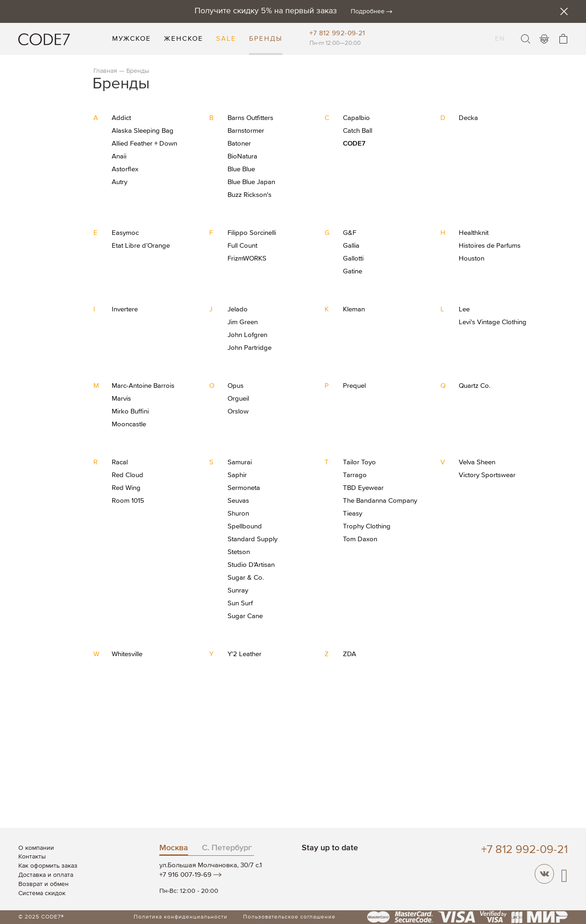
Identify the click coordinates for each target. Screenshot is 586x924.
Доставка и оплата (46, 875)
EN (500, 33)
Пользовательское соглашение (289, 917)
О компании (36, 848)
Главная (105, 71)
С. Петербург (227, 848)
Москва (174, 848)
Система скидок (42, 893)
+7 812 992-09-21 (337, 33)
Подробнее (368, 11)
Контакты (32, 857)
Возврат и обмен (43, 884)
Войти (544, 39)
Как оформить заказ (48, 866)
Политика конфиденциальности (181, 917)
